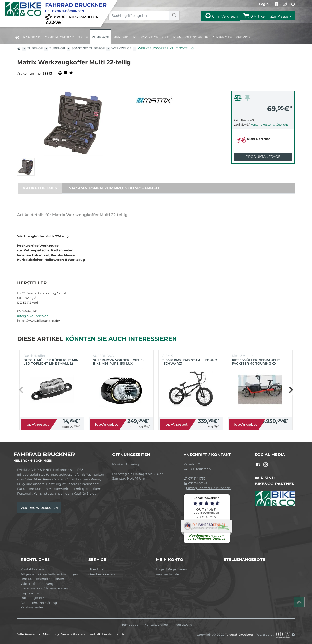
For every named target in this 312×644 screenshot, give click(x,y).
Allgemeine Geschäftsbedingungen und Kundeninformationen (49, 577)
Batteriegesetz (32, 598)
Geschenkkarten (102, 574)
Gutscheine (197, 37)
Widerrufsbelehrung (37, 584)
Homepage (130, 625)
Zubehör (101, 37)
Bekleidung (125, 37)
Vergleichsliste (168, 574)
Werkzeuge (121, 48)
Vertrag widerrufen (39, 508)
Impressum (30, 593)
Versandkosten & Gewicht (269, 125)
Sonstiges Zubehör (88, 48)
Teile (83, 37)
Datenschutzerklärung (39, 603)
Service (243, 37)
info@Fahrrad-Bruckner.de (207, 488)
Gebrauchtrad (60, 37)
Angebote (222, 37)
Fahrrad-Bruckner (239, 635)
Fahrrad (32, 37)
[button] (291, 390)
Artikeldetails (40, 188)
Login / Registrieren (172, 569)
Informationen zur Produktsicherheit (113, 188)
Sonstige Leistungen (161, 37)
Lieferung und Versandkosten (44, 588)
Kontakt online (33, 569)
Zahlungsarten (33, 607)
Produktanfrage (263, 157)
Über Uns (96, 569)
